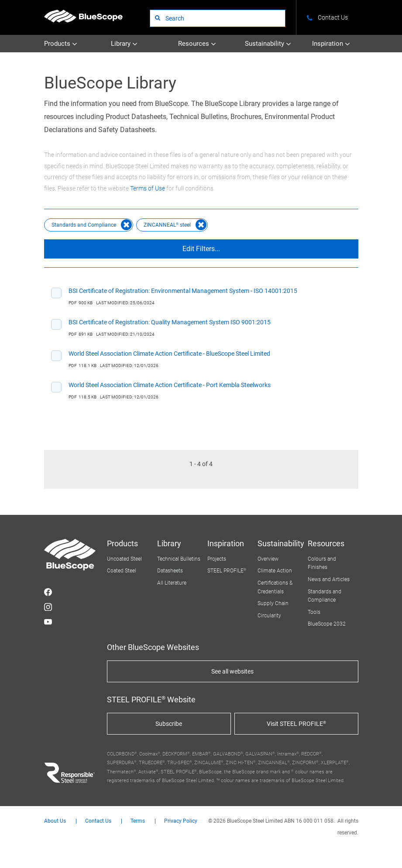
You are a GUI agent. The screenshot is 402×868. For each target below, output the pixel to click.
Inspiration (331, 44)
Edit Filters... (201, 249)
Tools (314, 612)
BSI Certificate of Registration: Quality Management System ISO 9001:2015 (170, 322)
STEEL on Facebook (48, 592)
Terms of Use (148, 188)
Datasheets (170, 571)
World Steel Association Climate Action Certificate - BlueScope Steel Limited (169, 354)
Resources (197, 44)
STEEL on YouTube (48, 622)
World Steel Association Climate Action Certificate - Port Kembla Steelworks (170, 385)
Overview (268, 559)
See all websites (232, 671)
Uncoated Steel (124, 559)
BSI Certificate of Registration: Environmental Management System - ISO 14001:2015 (183, 291)
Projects (217, 559)
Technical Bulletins (179, 559)
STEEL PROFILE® (227, 571)
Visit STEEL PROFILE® (296, 724)
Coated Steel (122, 571)
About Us (55, 821)
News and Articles (329, 579)
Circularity (269, 616)
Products (61, 44)
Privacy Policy (181, 821)
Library (124, 44)
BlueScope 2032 (327, 624)
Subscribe (169, 724)
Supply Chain (273, 603)
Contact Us (98, 821)
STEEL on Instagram (48, 607)
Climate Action (275, 571)
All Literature (172, 583)
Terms (138, 821)
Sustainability (268, 44)
